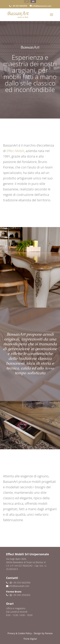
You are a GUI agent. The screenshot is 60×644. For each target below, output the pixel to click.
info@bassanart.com (19, 586)
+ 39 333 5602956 (19, 6)
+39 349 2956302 (21, 595)
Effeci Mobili (15, 151)
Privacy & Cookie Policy (20, 633)
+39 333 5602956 (21, 583)
